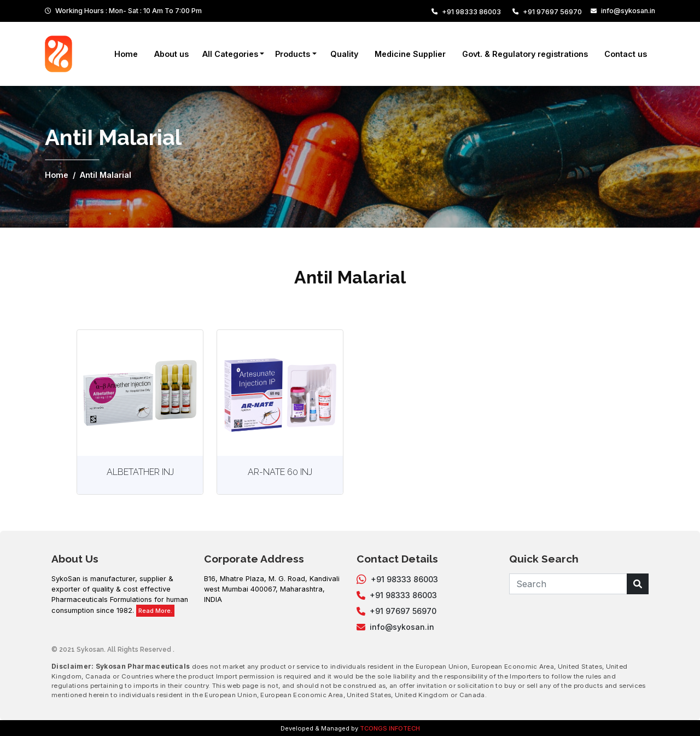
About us (171, 54)
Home (126, 54)
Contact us (626, 54)
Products (293, 54)
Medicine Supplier (410, 54)
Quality (344, 54)
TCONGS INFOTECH (390, 728)
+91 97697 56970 (547, 12)
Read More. (155, 611)
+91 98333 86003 (466, 12)
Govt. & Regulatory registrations (525, 54)
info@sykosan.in (623, 11)
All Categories (230, 54)
